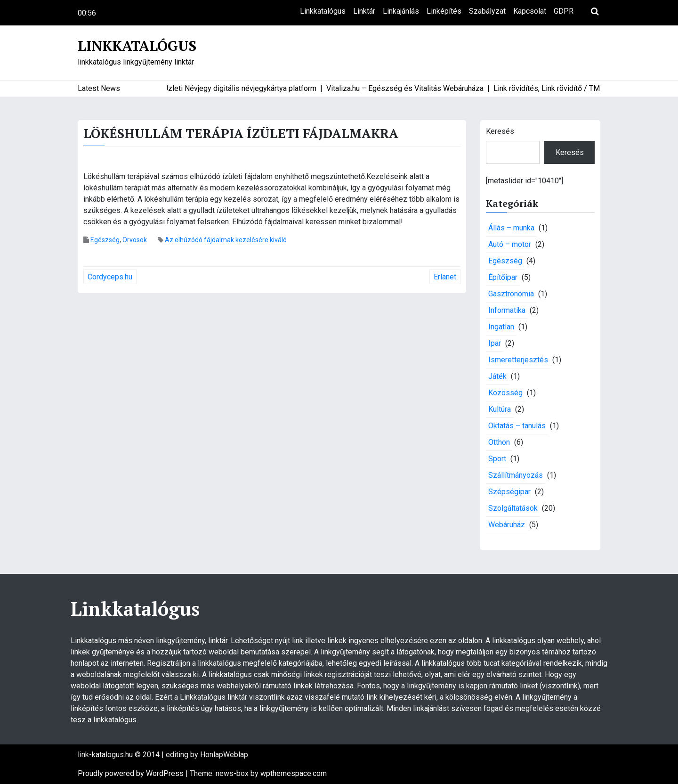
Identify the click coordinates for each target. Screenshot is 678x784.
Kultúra (500, 409)
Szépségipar (509, 492)
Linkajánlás (401, 11)
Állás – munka (511, 228)
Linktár (364, 11)
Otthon (499, 442)
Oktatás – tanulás (517, 426)
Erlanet (445, 277)
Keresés (500, 131)
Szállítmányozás (516, 475)
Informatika (507, 310)
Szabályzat (487, 11)
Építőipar (503, 277)
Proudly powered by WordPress (132, 773)
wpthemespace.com (294, 773)
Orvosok (135, 240)
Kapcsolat (530, 11)
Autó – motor (510, 244)
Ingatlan (501, 327)
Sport (497, 459)
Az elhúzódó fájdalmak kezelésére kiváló (226, 240)
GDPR (564, 11)
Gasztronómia (511, 294)
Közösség (505, 393)
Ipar (495, 343)
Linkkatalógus (323, 11)
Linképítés (444, 11)
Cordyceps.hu (110, 277)
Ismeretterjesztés (518, 360)
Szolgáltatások (513, 508)
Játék (497, 376)
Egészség (105, 240)
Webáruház (507, 525)
